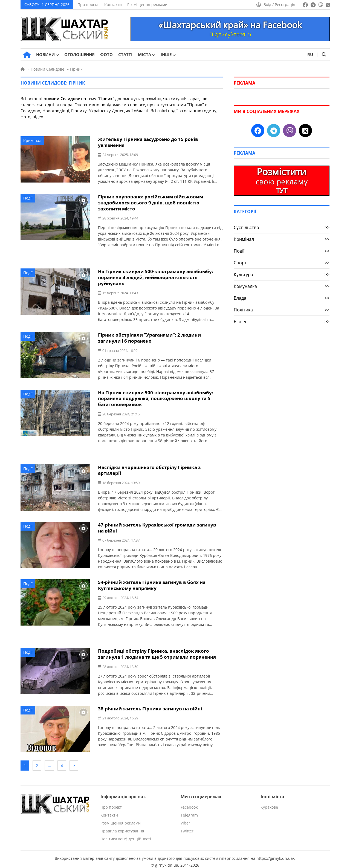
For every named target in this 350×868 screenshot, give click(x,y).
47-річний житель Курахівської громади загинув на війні (157, 525)
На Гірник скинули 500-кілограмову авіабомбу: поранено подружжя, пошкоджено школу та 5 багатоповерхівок (156, 396)
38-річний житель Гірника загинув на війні (150, 705)
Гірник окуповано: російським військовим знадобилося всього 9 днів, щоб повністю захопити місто (151, 202)
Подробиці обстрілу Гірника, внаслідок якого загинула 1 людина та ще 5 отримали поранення (157, 650)
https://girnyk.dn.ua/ (275, 853)
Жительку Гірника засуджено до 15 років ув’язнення (148, 142)
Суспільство (282, 227)
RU (310, 54)
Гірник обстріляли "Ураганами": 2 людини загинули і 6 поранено (149, 336)
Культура (282, 274)
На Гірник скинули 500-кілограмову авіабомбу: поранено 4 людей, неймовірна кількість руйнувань (156, 276)
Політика (282, 310)
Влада (282, 298)
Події (28, 198)
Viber (185, 818)
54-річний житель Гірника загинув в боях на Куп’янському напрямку (152, 582)
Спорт (282, 263)
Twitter (187, 826)
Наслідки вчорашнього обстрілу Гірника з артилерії (149, 468)
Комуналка (282, 286)
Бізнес (282, 322)
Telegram (189, 810)
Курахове (269, 802)
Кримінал (32, 141)
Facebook (189, 802)
